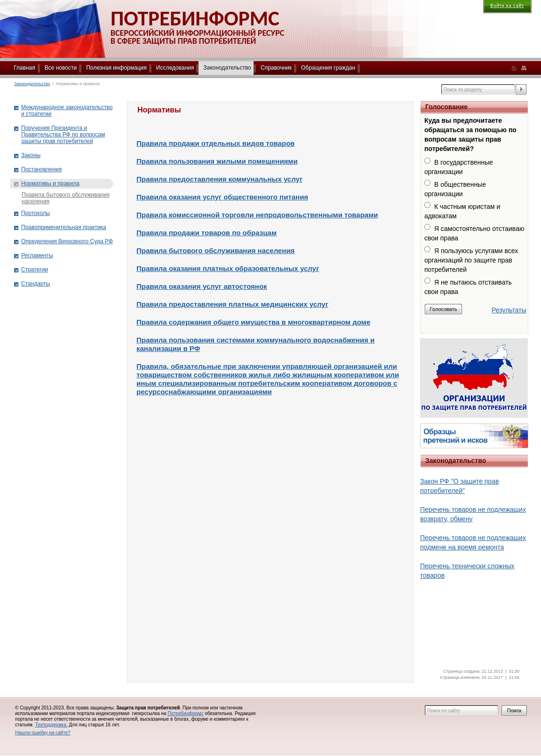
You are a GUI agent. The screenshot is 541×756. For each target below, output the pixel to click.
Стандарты (36, 284)
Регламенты (37, 255)
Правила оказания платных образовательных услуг (228, 268)
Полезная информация (116, 68)
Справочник (276, 68)
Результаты (509, 310)
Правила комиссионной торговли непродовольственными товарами (257, 215)
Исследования (175, 68)
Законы (31, 155)
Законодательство (227, 68)
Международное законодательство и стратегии (67, 111)
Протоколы (36, 213)
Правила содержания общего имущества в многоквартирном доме (253, 322)
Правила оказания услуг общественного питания (222, 197)
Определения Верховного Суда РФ (67, 241)
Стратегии (35, 270)
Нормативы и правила (50, 183)
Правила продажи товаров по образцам (207, 233)
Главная (24, 68)
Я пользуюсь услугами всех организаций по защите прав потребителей (471, 260)
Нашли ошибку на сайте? (43, 733)
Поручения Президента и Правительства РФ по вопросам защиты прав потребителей (63, 135)
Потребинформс (185, 713)
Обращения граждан (328, 68)
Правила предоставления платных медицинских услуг (232, 304)
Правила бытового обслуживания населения (215, 251)
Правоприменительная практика (64, 227)
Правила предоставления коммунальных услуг (219, 179)
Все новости (61, 68)
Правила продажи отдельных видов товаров (216, 143)
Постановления (41, 169)
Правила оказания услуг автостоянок (202, 286)
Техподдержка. (51, 725)
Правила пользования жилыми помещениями (217, 161)
